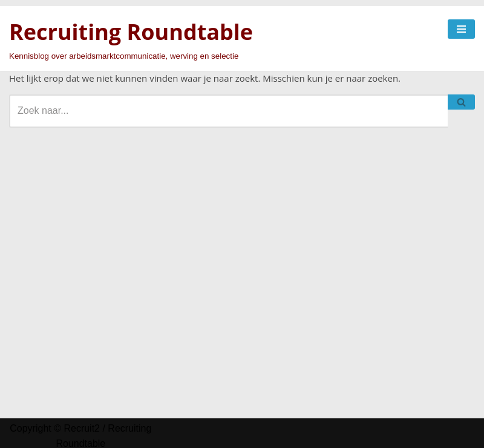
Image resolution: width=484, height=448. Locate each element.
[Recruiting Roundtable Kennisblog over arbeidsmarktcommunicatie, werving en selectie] (131, 38)
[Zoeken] (228, 111)
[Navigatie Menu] (461, 29)
